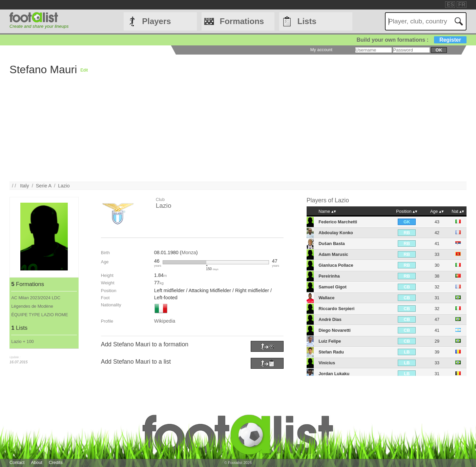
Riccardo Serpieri (336, 309)
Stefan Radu (331, 352)
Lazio (64, 186)
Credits (56, 462)
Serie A (44, 186)
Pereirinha (329, 276)
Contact (17, 462)
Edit (84, 70)
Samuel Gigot (332, 287)
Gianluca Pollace (336, 265)
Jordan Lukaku (334, 374)
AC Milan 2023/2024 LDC (36, 298)
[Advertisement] (213, 134)
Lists (307, 21)
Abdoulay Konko (336, 233)
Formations (242, 21)
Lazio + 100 (23, 341)
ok (439, 50)
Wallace (326, 298)
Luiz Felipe (330, 341)
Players (156, 21)
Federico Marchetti (338, 222)
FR (462, 5)
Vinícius (327, 363)
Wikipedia (165, 321)
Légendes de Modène (32, 306)
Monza (189, 252)
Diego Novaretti (335, 330)
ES (450, 5)
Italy (24, 186)
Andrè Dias (330, 319)
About (36, 462)
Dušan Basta (332, 243)
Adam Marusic (333, 254)
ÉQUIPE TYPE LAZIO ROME (40, 315)
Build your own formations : (411, 40)
